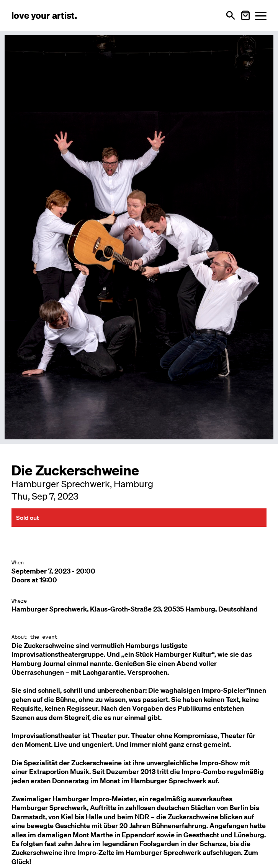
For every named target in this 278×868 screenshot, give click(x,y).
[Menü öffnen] (261, 16)
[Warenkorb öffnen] (245, 15)
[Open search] (231, 15)
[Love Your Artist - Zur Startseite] (44, 15)
